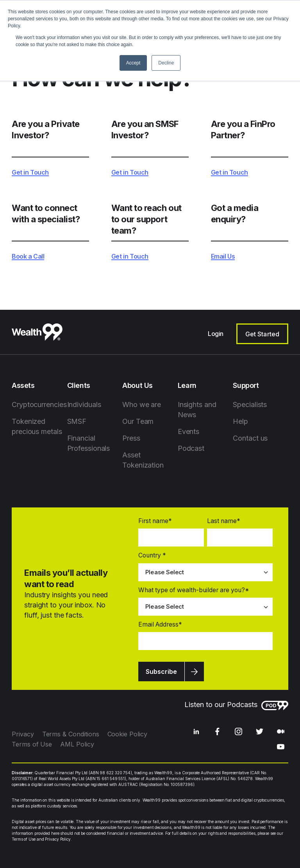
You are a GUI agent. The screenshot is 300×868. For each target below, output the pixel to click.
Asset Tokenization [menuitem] (143, 460)
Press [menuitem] (131, 438)
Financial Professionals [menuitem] (89, 443)
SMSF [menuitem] (77, 421)
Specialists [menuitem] (250, 405)
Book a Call (28, 257)
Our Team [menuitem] (138, 421)
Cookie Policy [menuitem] (127, 734)
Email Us (223, 257)
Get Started (262, 334)
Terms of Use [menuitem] (32, 744)
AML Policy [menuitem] (77, 744)
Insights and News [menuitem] (197, 410)
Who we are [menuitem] (142, 405)
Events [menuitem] (188, 431)
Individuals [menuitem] (84, 405)
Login (216, 334)
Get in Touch (30, 173)
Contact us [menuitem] (250, 438)
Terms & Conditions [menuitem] (71, 734)
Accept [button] (133, 63)
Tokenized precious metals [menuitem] (37, 426)
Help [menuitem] (240, 421)
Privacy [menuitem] (23, 734)
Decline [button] (166, 63)
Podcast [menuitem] (191, 448)
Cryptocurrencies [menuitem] (39, 405)
